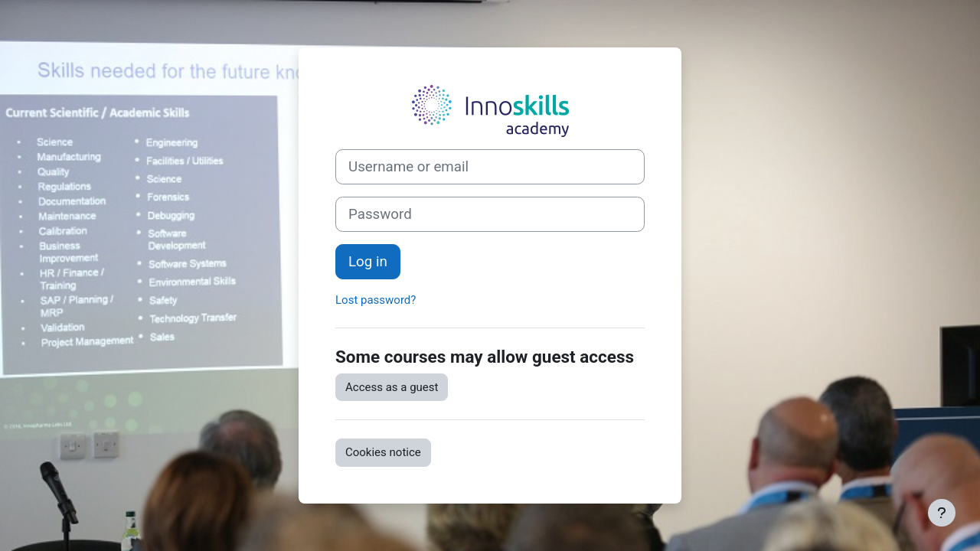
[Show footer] (942, 513)
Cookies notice (383, 452)
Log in (368, 262)
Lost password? (376, 300)
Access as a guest (392, 387)
